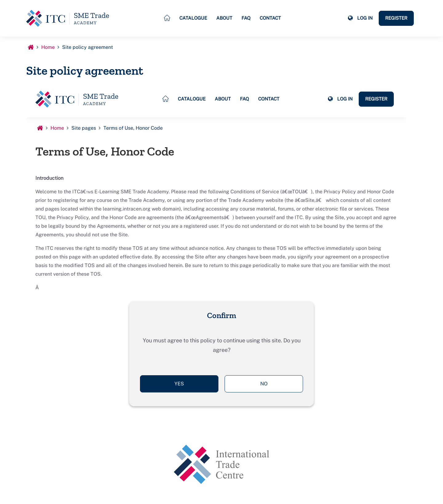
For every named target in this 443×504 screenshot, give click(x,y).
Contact (270, 18)
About (224, 18)
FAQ (246, 18)
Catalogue (193, 18)
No (264, 384)
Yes (179, 384)
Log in (365, 18)
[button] (350, 18)
